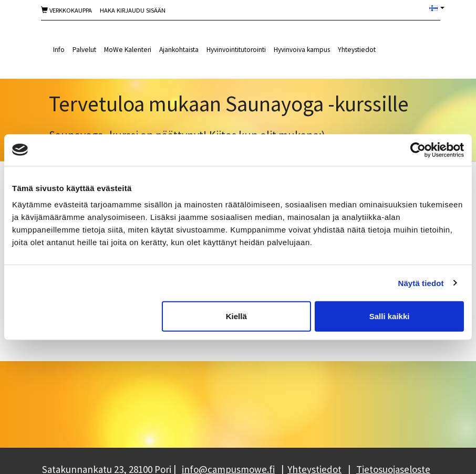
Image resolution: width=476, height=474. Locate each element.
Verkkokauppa (66, 10)
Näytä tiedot (421, 283)
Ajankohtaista (179, 50)
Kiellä (236, 316)
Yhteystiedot (357, 50)
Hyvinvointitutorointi (236, 50)
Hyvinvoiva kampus (302, 50)
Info (59, 50)
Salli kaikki (390, 316)
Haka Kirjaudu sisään (133, 10)
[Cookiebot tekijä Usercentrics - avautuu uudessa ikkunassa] (418, 150)
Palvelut (84, 50)
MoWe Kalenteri (128, 50)
